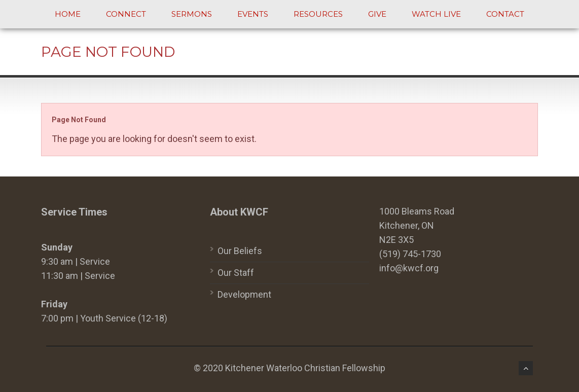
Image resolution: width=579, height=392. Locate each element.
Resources (318, 14)
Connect (126, 14)
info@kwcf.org (409, 268)
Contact (505, 14)
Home (68, 14)
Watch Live (436, 14)
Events (253, 14)
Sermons (192, 14)
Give (377, 14)
